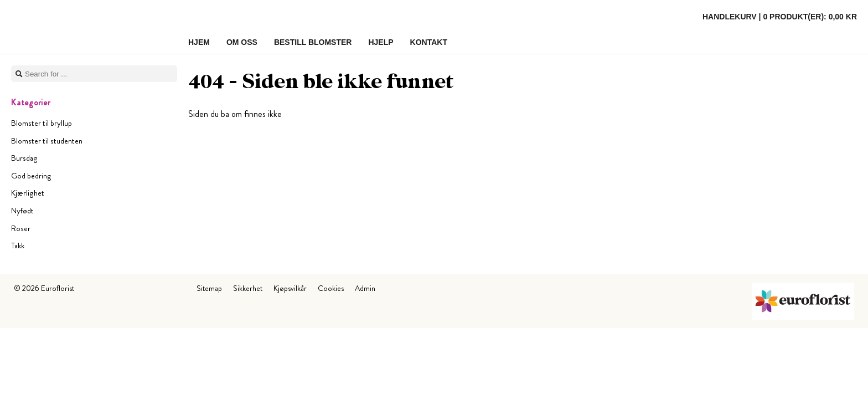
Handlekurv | (780, 17)
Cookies (331, 288)
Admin (365, 288)
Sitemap (209, 288)
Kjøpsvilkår (290, 288)
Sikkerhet (248, 288)
